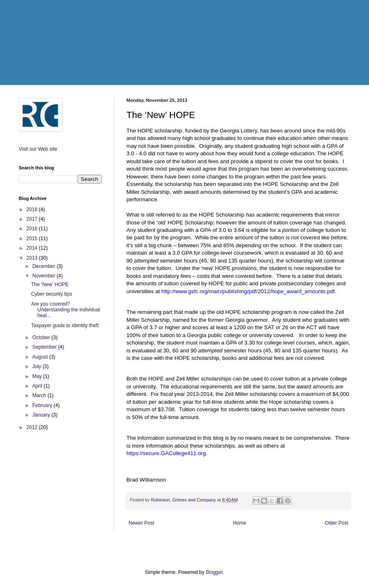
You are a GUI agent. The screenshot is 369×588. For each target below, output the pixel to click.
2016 (33, 229)
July (38, 366)
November (45, 276)
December (45, 266)
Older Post (336, 523)
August (41, 357)
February (43, 405)
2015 (33, 239)
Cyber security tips (52, 294)
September (45, 347)
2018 (33, 210)
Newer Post (141, 523)
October (42, 337)
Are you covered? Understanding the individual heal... (66, 310)
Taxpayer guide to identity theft (65, 325)
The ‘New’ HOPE (50, 284)
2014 (33, 248)
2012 (33, 427)
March (40, 395)
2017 (33, 219)
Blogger (214, 572)
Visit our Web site (38, 149)
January (42, 415)
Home (240, 523)
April (38, 386)
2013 (33, 258)
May (38, 376)
